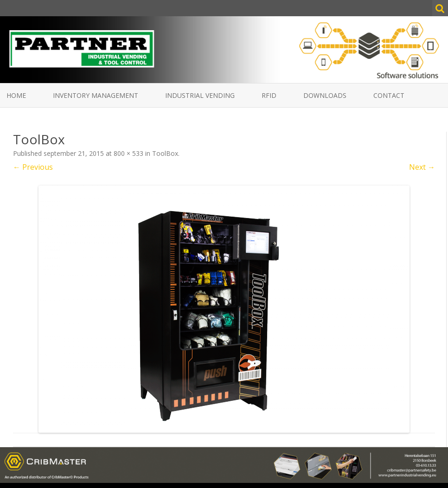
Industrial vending (200, 95)
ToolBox (165, 153)
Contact (389, 95)
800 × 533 (128, 153)
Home (16, 95)
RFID (269, 95)
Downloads (325, 95)
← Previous (33, 167)
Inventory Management (96, 95)
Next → (422, 167)
